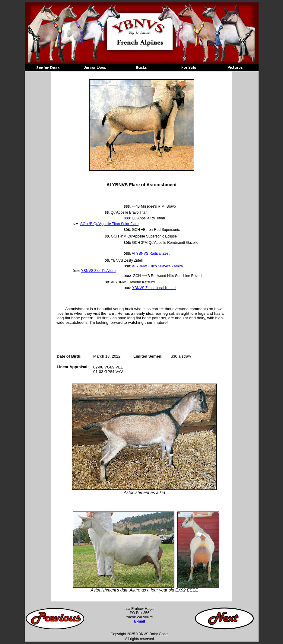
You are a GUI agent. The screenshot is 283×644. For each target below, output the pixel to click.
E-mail (139, 621)
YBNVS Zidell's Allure (98, 271)
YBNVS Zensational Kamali (154, 288)
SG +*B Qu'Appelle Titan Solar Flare (109, 224)
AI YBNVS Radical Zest (151, 253)
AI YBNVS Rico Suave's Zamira (157, 266)
